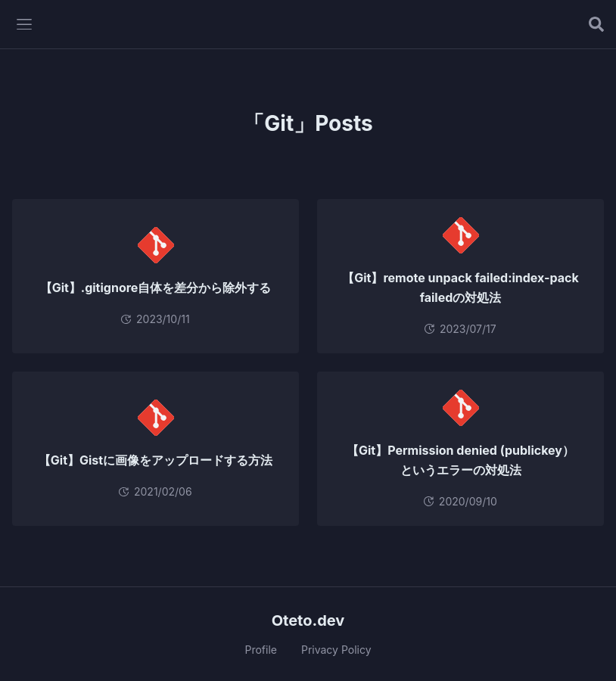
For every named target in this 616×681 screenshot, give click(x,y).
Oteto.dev (308, 620)
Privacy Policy (336, 650)
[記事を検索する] (596, 24)
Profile (261, 650)
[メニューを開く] (24, 25)
